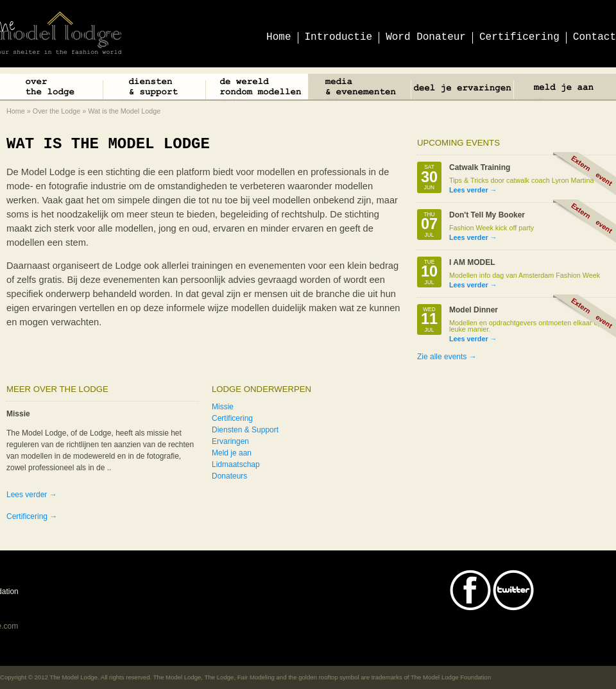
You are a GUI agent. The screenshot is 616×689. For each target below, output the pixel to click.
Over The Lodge (51, 89)
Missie (223, 407)
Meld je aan (565, 89)
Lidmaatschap (236, 464)
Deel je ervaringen (462, 89)
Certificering (232, 418)
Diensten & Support (154, 89)
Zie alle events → (447, 357)
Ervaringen (230, 441)
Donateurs (229, 476)
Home (16, 111)
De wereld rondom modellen (257, 89)
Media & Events (359, 89)
